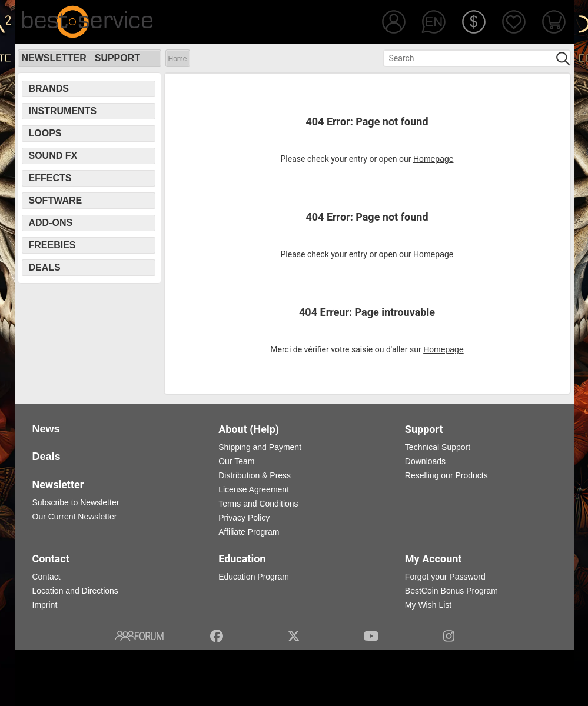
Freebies (52, 245)
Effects (50, 178)
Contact (46, 577)
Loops (45, 133)
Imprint (45, 605)
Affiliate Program (249, 532)
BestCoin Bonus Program (451, 591)
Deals (45, 267)
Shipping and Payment (260, 447)
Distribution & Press (255, 475)
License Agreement (254, 489)
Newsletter (54, 58)
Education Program (254, 577)
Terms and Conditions (258, 504)
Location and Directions (75, 591)
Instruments (63, 111)
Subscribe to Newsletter (76, 502)
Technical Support (438, 447)
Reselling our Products (446, 475)
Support (117, 58)
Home (178, 59)
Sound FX (53, 156)
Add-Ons (51, 223)
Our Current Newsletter (75, 517)
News (46, 429)
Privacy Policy (244, 518)
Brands (49, 89)
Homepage (433, 159)
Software (56, 200)
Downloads (425, 461)
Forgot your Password (445, 577)
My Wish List (428, 605)
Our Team (236, 461)
